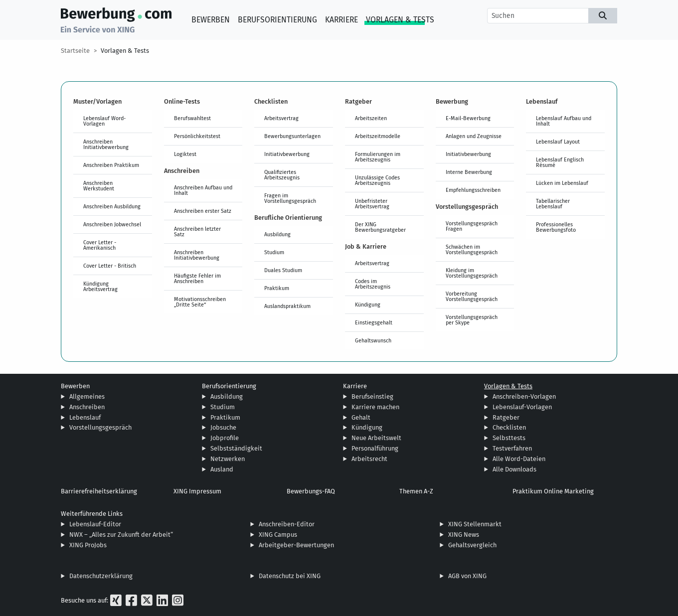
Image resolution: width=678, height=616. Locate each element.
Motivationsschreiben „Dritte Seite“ (200, 302)
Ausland (222, 469)
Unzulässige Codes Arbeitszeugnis (377, 180)
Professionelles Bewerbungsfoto (556, 227)
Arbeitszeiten (371, 118)
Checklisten (509, 427)
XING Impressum (197, 491)
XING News (464, 535)
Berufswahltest (192, 118)
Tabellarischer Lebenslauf (553, 204)
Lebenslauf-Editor (95, 524)
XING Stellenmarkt (475, 524)
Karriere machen (375, 407)
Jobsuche (223, 427)
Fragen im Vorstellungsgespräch (290, 198)
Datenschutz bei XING (290, 576)
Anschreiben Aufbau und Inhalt (203, 190)
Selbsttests (509, 438)
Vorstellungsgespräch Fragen (472, 226)
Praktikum (277, 288)
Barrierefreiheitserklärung (99, 491)
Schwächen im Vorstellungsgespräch (472, 249)
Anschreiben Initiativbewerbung (106, 144)
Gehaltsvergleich (472, 545)
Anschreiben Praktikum (111, 165)
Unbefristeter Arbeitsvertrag (372, 204)
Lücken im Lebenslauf (562, 183)
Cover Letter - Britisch (110, 266)
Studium (274, 252)
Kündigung (368, 305)
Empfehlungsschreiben (473, 190)
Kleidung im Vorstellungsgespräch (472, 273)
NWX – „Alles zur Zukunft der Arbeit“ (121, 535)
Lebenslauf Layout (558, 142)
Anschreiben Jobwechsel (112, 224)
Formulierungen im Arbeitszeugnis (378, 157)
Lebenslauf (85, 417)
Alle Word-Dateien (519, 459)
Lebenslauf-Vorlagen (522, 407)
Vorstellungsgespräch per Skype (472, 320)
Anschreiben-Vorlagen (524, 396)
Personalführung (375, 448)
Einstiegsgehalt (374, 322)
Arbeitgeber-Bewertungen (296, 545)
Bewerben (211, 20)
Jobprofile (225, 438)
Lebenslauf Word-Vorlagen (104, 121)
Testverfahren (512, 448)
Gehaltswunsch (373, 340)
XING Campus (278, 535)
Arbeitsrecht (369, 459)
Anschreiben (87, 407)
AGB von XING (467, 576)
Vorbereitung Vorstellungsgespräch (472, 296)
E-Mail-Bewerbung (468, 118)
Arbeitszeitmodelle (378, 136)
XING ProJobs (88, 545)
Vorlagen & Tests (400, 20)
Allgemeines (87, 396)
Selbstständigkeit (236, 448)
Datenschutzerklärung (101, 576)
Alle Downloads (514, 469)
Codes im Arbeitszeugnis (373, 284)
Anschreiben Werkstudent (99, 186)
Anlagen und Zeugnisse (474, 136)
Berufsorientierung (277, 20)
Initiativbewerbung (287, 154)
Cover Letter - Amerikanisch (100, 245)
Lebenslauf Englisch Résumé (560, 162)
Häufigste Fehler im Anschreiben (197, 278)
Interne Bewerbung (469, 172)
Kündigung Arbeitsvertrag (100, 286)
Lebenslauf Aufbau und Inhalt (564, 121)
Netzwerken (228, 459)
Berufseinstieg (372, 396)
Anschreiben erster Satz (203, 211)
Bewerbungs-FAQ (311, 491)
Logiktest (185, 154)
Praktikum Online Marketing (553, 491)
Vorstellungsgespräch (100, 427)
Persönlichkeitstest (197, 136)
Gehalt (361, 417)
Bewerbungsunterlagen (292, 136)
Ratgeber (506, 417)
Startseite (75, 51)
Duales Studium (283, 270)
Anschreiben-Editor (287, 524)
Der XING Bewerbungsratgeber (380, 227)
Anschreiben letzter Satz (197, 231)
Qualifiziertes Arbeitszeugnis (282, 175)
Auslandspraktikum (287, 306)
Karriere (341, 20)
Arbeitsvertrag (281, 118)
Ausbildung (277, 234)
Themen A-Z (416, 491)
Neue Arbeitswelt (376, 438)
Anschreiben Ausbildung (112, 206)
